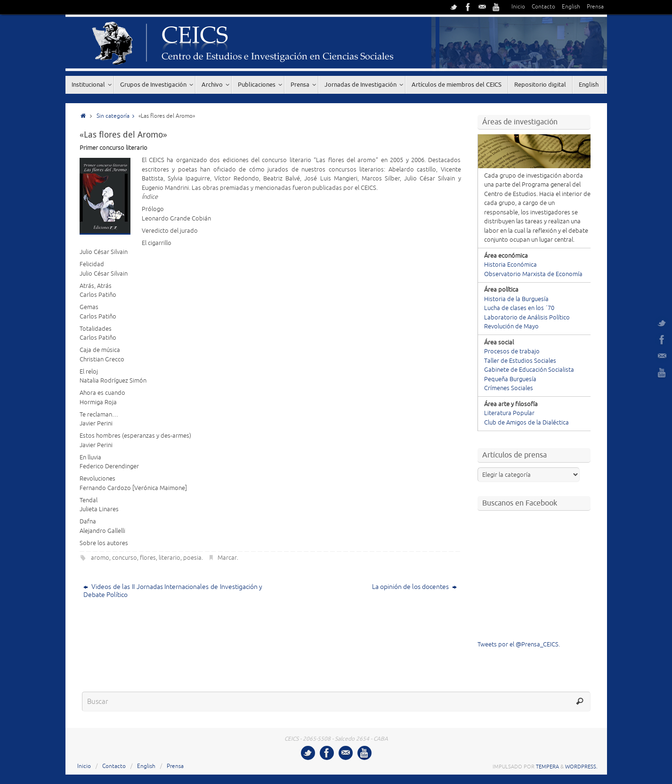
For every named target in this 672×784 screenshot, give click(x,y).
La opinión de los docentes (414, 587)
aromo (100, 558)
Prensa (595, 7)
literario (170, 558)
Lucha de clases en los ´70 (519, 308)
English (571, 7)
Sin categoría (118, 116)
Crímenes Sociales (509, 388)
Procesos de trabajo (512, 351)
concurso (125, 558)
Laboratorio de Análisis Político (527, 318)
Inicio (518, 7)
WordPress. (581, 767)
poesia (192, 558)
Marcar (227, 558)
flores (148, 558)
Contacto (543, 7)
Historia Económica (510, 265)
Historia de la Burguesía (516, 299)
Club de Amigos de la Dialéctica (526, 423)
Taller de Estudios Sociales (520, 361)
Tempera (547, 767)
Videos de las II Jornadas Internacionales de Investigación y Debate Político (173, 591)
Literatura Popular (509, 413)
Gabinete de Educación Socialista (529, 370)
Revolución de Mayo (511, 327)
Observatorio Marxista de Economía (533, 274)
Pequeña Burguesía (510, 379)
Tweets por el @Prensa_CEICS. (519, 645)
